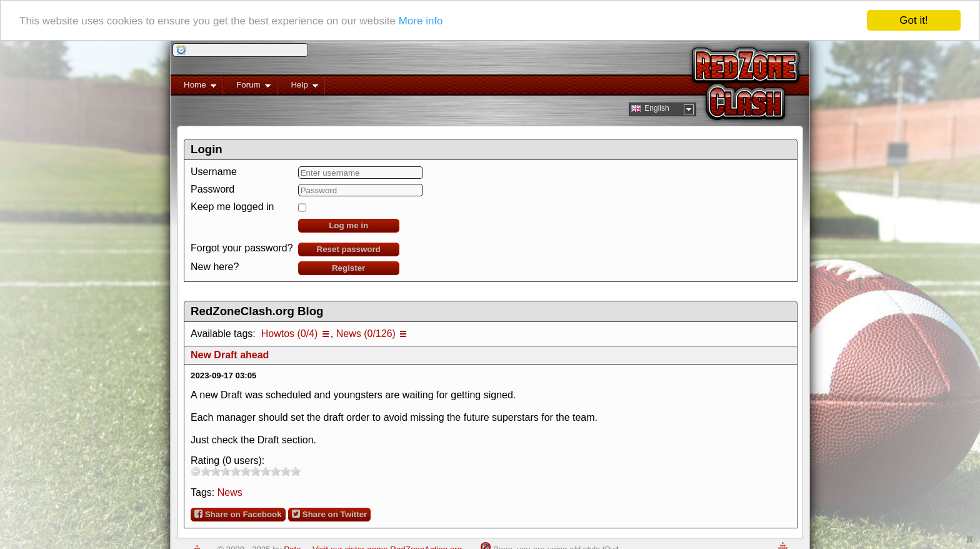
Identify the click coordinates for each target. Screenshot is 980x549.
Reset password (349, 249)
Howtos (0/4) (290, 334)
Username (214, 172)
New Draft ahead (230, 355)
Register (348, 268)
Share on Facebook (238, 514)
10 (296, 471)
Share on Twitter (329, 514)
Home (193, 87)
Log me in (348, 225)
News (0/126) (366, 334)
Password (212, 189)
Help (298, 87)
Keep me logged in (232, 207)
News (230, 492)
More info (421, 20)
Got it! (913, 20)
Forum (247, 87)
